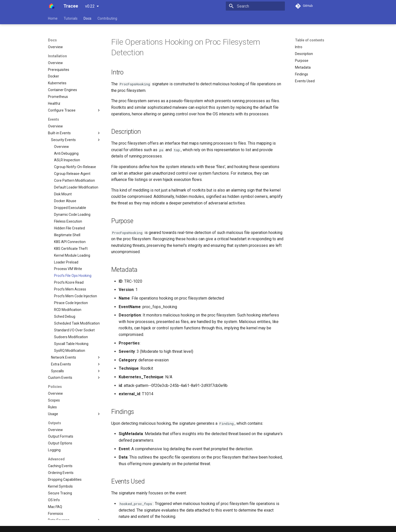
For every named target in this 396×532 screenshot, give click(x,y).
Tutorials (71, 18)
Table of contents (310, 40)
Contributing (107, 18)
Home (53, 18)
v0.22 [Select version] (90, 6)
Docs (88, 18)
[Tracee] (52, 6)
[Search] (255, 6)
